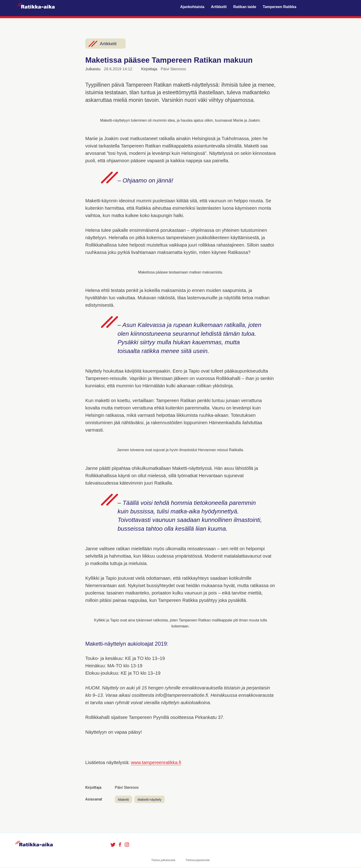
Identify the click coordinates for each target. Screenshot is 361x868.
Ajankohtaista (192, 7)
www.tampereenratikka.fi (156, 762)
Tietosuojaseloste (198, 861)
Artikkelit (219, 7)
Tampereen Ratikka (280, 7)
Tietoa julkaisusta (163, 861)
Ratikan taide (245, 7)
